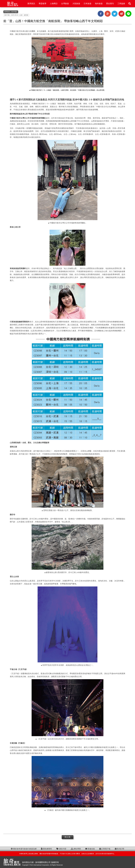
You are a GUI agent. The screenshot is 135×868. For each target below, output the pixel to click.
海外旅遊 (99, 4)
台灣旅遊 (65, 4)
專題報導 (43, 4)
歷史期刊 (110, 4)
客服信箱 (90, 849)
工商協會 (121, 4)
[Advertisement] (67, 822)
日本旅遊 (88, 4)
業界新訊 (31, 4)
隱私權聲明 (46, 849)
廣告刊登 (61, 849)
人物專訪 (54, 4)
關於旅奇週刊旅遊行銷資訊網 (24, 849)
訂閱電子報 (105, 849)
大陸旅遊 (76, 4)
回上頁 (67, 837)
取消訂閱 (120, 849)
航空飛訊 (14, 12)
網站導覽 (76, 849)
